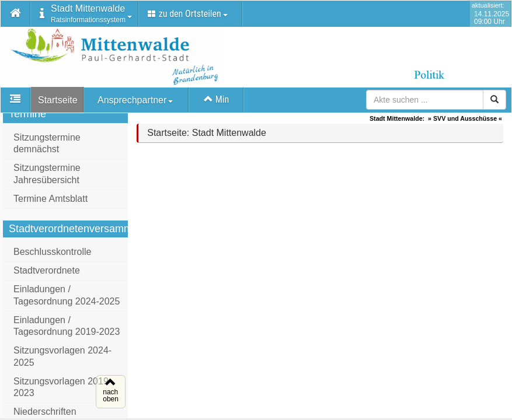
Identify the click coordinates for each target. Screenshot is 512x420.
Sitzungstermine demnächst (47, 147)
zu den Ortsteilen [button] (188, 14)
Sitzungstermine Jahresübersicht (47, 177)
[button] (16, 14)
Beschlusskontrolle (52, 255)
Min (216, 99)
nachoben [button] (109, 396)
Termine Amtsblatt (50, 202)
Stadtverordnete (47, 274)
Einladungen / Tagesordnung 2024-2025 (67, 299)
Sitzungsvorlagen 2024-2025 (62, 360)
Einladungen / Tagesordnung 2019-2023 (67, 330)
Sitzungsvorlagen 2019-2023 (62, 391)
